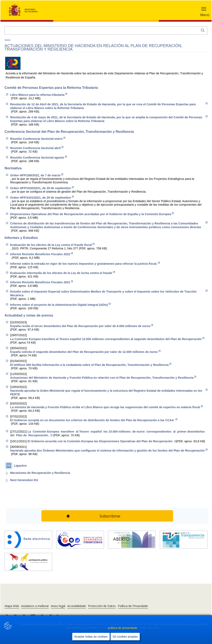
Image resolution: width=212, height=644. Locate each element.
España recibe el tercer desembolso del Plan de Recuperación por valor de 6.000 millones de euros (82, 326)
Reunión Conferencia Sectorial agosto (39, 157)
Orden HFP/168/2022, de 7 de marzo (37, 175)
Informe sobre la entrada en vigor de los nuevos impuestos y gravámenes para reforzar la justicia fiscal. (85, 264)
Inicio (7, 40)
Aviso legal (58, 606)
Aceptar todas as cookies (91, 637)
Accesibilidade (77, 606)
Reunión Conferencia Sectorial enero (38, 139)
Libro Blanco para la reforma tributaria (39, 95)
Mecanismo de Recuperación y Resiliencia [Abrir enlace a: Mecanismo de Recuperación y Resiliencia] (40, 473)
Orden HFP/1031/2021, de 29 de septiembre (42, 197)
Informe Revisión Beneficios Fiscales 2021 (42, 282)
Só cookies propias (125, 637)
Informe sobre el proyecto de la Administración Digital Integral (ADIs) (60, 305)
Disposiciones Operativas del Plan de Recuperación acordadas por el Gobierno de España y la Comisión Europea (92, 214)
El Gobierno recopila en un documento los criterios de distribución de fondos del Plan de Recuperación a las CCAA (94, 420)
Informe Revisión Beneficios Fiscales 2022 (42, 254)
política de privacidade (123, 628)
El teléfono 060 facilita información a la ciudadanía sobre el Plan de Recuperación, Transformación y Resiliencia (91, 365)
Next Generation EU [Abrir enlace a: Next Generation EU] (24, 480)
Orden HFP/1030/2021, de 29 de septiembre (42, 188)
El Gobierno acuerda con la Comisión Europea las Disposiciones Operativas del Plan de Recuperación (102, 441)
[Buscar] (106, 31)
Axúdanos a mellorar (35, 606)
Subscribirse (110, 516)
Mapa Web (12, 606)
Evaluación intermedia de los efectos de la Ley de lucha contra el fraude (63, 273)
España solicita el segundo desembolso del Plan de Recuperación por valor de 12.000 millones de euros (85, 352)
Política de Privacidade (133, 606)
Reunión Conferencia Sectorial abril (37, 148)
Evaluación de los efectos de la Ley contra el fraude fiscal (52, 245)
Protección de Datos (102, 606)
